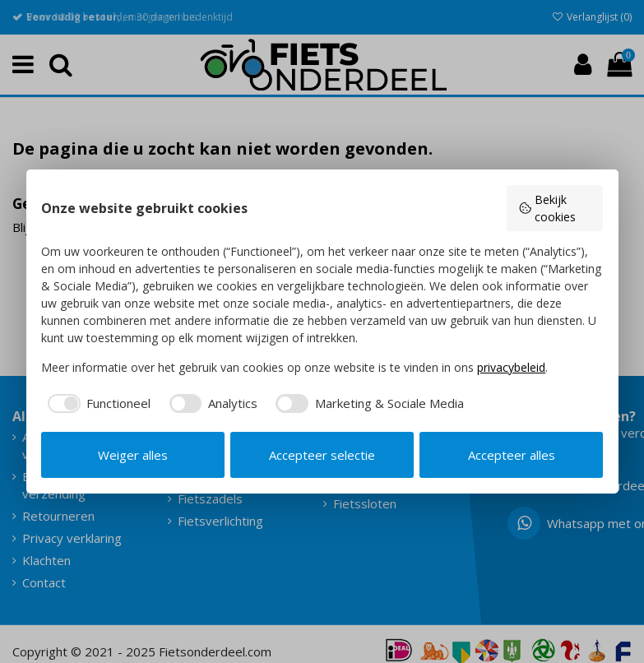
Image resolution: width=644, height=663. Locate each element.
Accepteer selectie (322, 455)
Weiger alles (133, 455)
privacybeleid (511, 367)
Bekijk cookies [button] (547, 208)
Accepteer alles (512, 455)
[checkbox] (96, 403)
